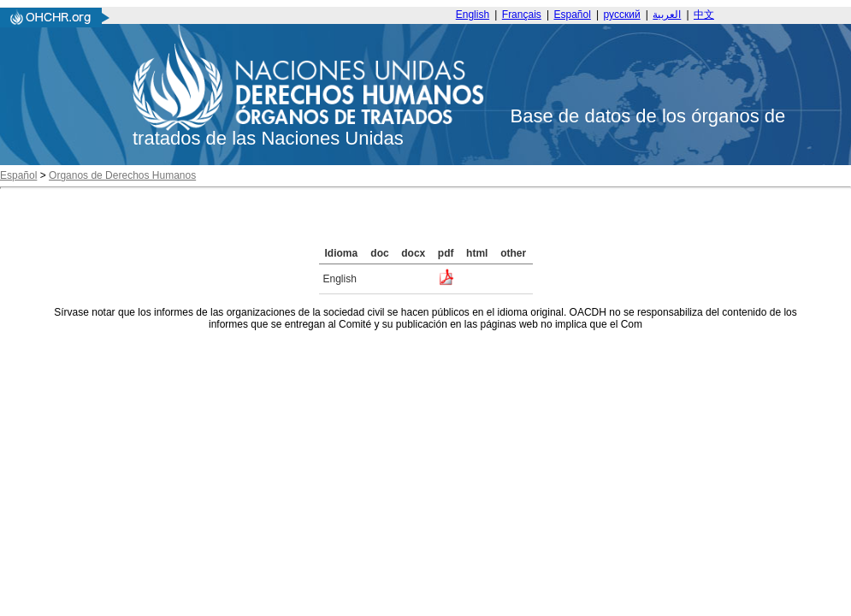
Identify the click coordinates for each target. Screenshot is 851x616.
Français (522, 15)
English (473, 15)
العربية (667, 15)
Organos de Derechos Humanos (122, 175)
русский (622, 15)
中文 (704, 15)
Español (573, 15)
